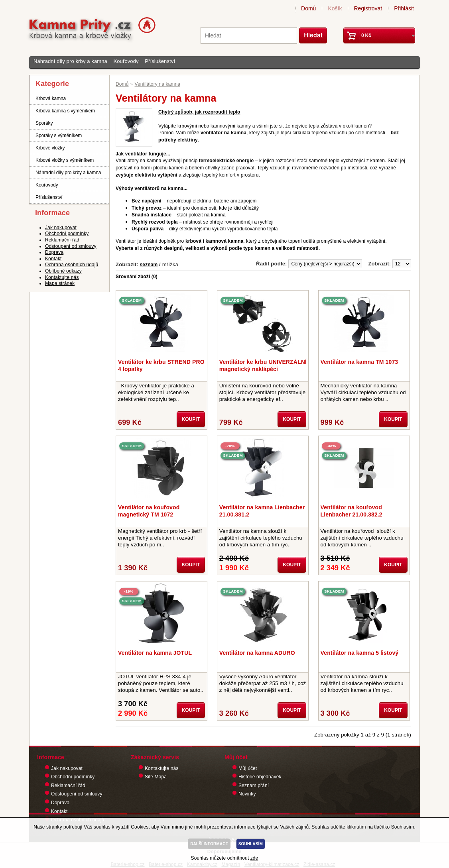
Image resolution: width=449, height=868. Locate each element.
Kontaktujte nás (62, 277)
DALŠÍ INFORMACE (209, 844)
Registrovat (368, 8)
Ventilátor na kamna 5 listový (360, 653)
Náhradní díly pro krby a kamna (70, 61)
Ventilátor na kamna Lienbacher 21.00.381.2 (262, 511)
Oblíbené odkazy (63, 271)
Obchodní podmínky (67, 234)
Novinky (247, 794)
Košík (335, 8)
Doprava (54, 252)
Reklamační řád (62, 240)
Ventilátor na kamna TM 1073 (359, 362)
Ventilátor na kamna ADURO (257, 653)
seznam (149, 265)
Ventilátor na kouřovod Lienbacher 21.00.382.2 (352, 511)
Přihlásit (404, 8)
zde (254, 858)
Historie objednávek (260, 777)
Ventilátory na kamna (158, 84)
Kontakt (53, 259)
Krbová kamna (51, 98)
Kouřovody (126, 61)
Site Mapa (156, 777)
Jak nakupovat (61, 228)
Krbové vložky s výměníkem (65, 160)
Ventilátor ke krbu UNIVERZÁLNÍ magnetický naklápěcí (263, 365)
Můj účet (248, 768)
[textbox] (249, 35)
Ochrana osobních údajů (72, 265)
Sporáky (44, 123)
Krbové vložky (50, 148)
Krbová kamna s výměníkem (65, 111)
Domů (308, 8)
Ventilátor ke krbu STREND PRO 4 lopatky (161, 365)
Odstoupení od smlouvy (71, 246)
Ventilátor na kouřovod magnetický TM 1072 (149, 511)
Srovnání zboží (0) (137, 277)
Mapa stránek (60, 283)
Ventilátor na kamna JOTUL (155, 653)
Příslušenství (160, 61)
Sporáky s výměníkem (59, 136)
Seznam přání (254, 786)
